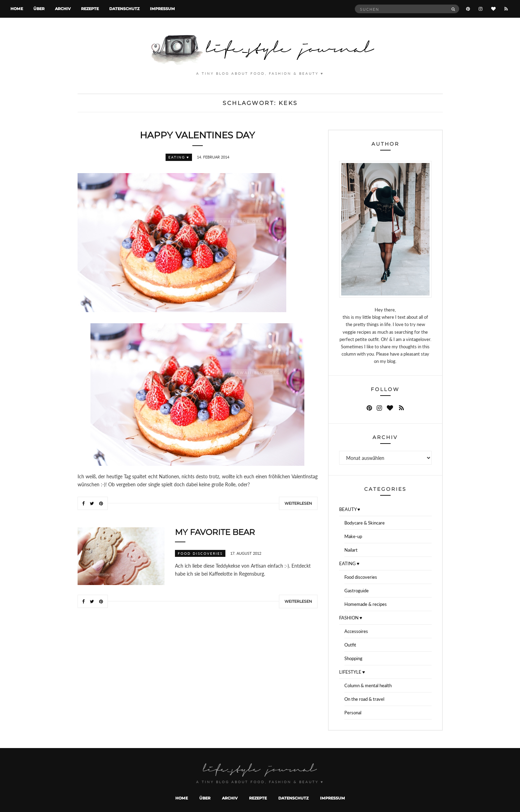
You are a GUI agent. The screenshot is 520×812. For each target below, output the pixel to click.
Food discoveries (200, 553)
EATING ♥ (179, 157)
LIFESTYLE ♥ (352, 672)
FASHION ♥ (351, 618)
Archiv (63, 9)
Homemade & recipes (366, 604)
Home (17, 9)
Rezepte (90, 9)
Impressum (162, 9)
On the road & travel (364, 699)
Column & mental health (368, 685)
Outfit (350, 645)
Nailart (351, 550)
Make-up (353, 536)
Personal (353, 713)
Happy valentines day (197, 135)
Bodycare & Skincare (365, 523)
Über (39, 9)
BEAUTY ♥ (350, 509)
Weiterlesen (298, 503)
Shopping (353, 658)
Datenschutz (124, 9)
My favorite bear (215, 532)
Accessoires (356, 631)
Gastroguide (357, 591)
